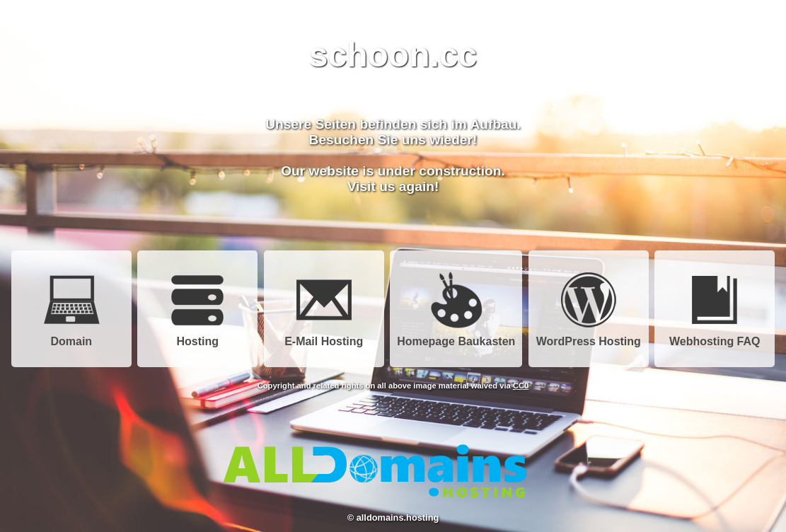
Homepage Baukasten (456, 336)
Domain (71, 336)
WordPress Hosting (589, 336)
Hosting (197, 336)
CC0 (521, 386)
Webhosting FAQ (715, 336)
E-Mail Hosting (324, 336)
